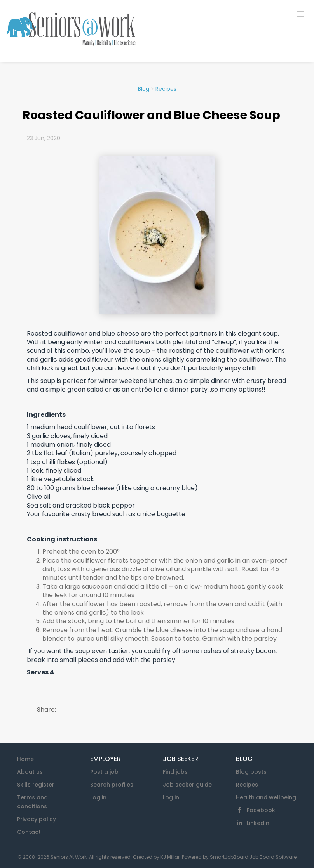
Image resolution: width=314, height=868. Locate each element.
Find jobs (175, 772)
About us (30, 772)
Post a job (104, 772)
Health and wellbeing (266, 797)
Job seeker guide (187, 785)
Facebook (261, 810)
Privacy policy (37, 819)
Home (25, 759)
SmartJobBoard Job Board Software (253, 857)
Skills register (36, 785)
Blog (144, 89)
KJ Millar (170, 857)
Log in (98, 797)
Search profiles (112, 785)
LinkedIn (258, 823)
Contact (29, 832)
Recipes (166, 89)
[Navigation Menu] (300, 14)
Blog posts (251, 772)
